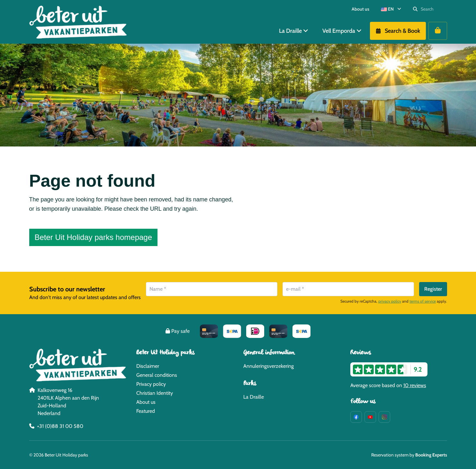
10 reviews (415, 385)
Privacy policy (151, 384)
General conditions (157, 375)
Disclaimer (148, 366)
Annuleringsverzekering (269, 366)
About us (146, 402)
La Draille (254, 397)
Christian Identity (155, 393)
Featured (146, 411)
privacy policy (390, 301)
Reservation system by (409, 455)
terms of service (423, 301)
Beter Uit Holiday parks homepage (94, 237)
